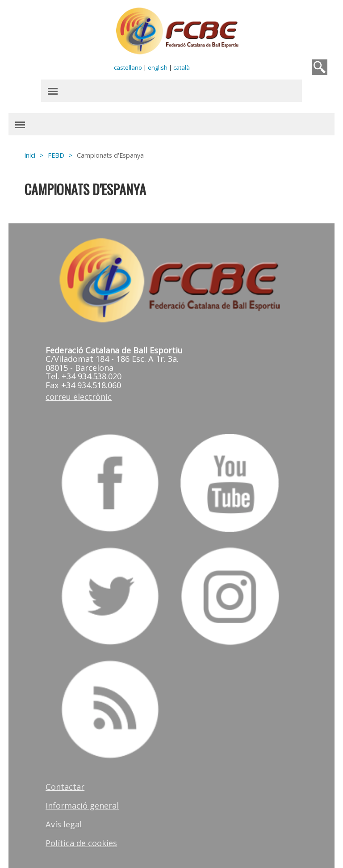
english (158, 67)
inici (30, 155)
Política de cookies (81, 843)
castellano (128, 67)
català (182, 67)
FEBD (56, 155)
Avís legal (64, 824)
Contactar (65, 787)
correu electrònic (79, 397)
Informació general (82, 805)
